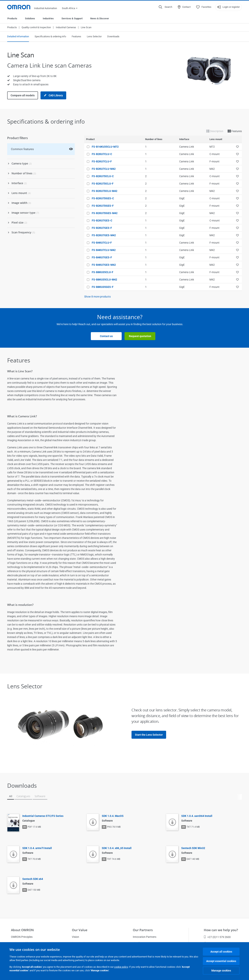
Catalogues (23, 796)
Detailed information (18, 36)
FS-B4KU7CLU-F (102, 243)
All (11, 796)
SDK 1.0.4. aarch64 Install (197, 816)
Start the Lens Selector (149, 735)
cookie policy (121, 967)
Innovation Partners (145, 937)
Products (12, 18)
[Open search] (165, 7)
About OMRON (22, 930)
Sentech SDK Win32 (193, 848)
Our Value (80, 930)
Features (76, 36)
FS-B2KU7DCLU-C (103, 176)
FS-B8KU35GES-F (103, 287)
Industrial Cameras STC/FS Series (43, 816)
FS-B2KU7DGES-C (103, 198)
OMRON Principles (22, 937)
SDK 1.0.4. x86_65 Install (117, 848)
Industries (48, 18)
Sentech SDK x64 (33, 879)
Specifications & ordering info (50, 36)
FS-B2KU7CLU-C (102, 154)
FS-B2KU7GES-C (102, 220)
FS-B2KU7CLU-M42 (104, 169)
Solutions (30, 18)
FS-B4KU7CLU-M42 (104, 250)
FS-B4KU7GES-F (102, 257)
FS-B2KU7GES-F (102, 228)
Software (40, 796)
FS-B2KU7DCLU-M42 (105, 191)
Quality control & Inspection (36, 27)
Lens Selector (94, 36)
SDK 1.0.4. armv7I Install (37, 848)
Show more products (97, 297)
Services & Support (72, 18)
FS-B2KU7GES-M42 (104, 235)
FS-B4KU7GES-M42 (104, 265)
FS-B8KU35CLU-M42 (104, 280)
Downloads (113, 36)
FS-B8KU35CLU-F (103, 272)
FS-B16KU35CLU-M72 (105, 147)
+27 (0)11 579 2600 (217, 937)
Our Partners (143, 930)
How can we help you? (221, 930)
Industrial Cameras (66, 27)
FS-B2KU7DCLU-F (103, 184)
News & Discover (100, 18)
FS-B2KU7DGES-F (103, 206)
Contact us (106, 336)
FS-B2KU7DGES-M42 (105, 213)
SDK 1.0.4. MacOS (113, 816)
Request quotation (140, 336)
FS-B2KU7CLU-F (102, 161)
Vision (75, 937)
